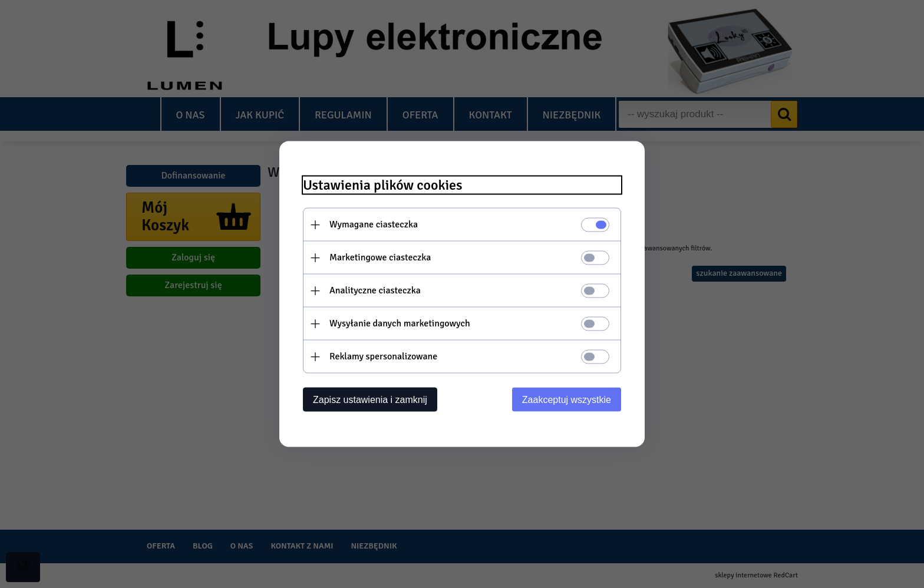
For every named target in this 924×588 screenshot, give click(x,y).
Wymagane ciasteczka (374, 224)
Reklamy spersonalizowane (383, 356)
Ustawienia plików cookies (383, 185)
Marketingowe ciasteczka (380, 257)
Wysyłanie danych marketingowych (400, 323)
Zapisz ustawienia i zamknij (370, 400)
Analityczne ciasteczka (375, 290)
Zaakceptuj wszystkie (567, 400)
